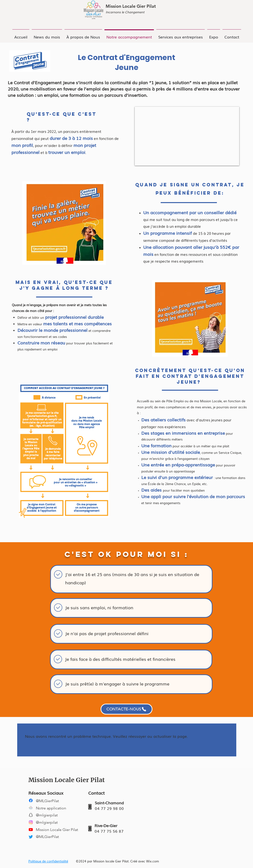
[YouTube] (31, 830)
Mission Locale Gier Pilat (131, 6)
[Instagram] (31, 822)
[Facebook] (31, 800)
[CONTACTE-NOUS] (126, 709)
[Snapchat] (31, 815)
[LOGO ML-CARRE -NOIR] (31, 808)
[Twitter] (31, 837)
